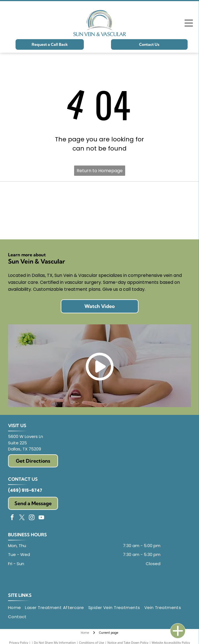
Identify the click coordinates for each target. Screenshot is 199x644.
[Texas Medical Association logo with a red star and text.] (145, 224)
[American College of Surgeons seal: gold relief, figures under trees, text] (145, 197)
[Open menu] (189, 23)
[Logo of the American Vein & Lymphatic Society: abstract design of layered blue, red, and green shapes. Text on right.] (54, 224)
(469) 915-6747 (25, 490)
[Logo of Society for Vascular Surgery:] (54, 197)
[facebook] (12, 518)
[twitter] (22, 518)
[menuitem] (17, 608)
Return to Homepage (100, 171)
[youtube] (41, 518)
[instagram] (32, 518)
